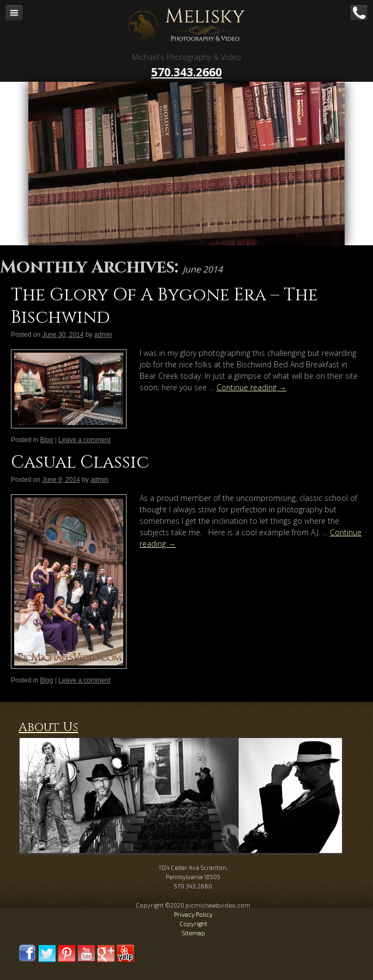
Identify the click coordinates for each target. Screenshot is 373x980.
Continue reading (251, 387)
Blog (46, 440)
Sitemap (193, 933)
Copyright (193, 924)
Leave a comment (84, 440)
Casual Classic (80, 462)
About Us (48, 727)
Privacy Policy (193, 914)
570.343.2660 (186, 72)
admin (103, 335)
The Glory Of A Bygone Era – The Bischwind (164, 307)
